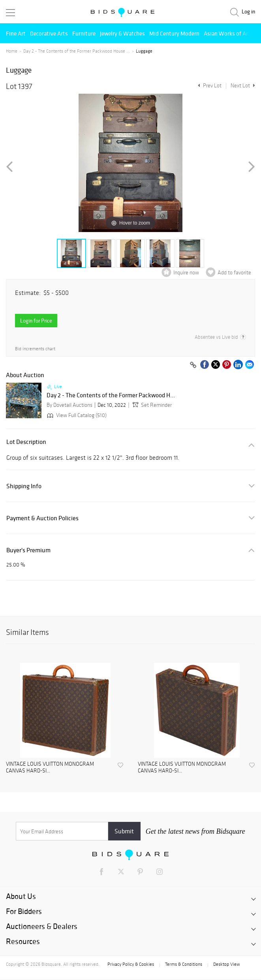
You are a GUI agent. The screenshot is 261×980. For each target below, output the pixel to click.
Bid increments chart (35, 349)
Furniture (84, 33)
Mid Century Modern (174, 33)
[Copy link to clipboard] (193, 365)
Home (12, 51)
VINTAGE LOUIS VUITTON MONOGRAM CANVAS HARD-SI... (50, 768)
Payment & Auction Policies (42, 518)
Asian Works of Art (227, 33)
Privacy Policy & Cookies (131, 964)
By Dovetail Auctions (69, 405)
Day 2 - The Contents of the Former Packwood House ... (77, 51)
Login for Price (36, 321)
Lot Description (26, 442)
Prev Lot (209, 86)
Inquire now (186, 273)
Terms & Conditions (184, 964)
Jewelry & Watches (122, 33)
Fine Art (16, 33)
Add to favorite (234, 273)
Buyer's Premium (28, 550)
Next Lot (243, 86)
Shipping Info (24, 486)
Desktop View (226, 964)
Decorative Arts (49, 33)
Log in (248, 12)
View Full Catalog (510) (76, 415)
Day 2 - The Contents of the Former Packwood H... (111, 395)
